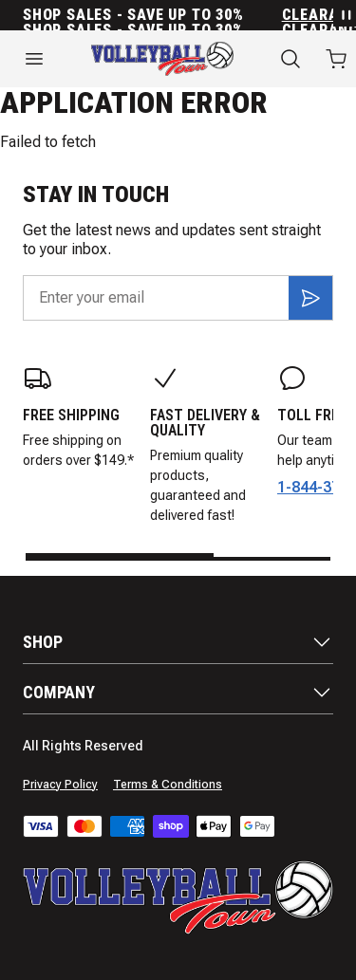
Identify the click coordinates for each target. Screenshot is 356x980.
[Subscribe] (310, 298)
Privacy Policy (60, 785)
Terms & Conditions (168, 785)
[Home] (162, 59)
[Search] (290, 59)
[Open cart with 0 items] (336, 59)
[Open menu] (34, 59)
